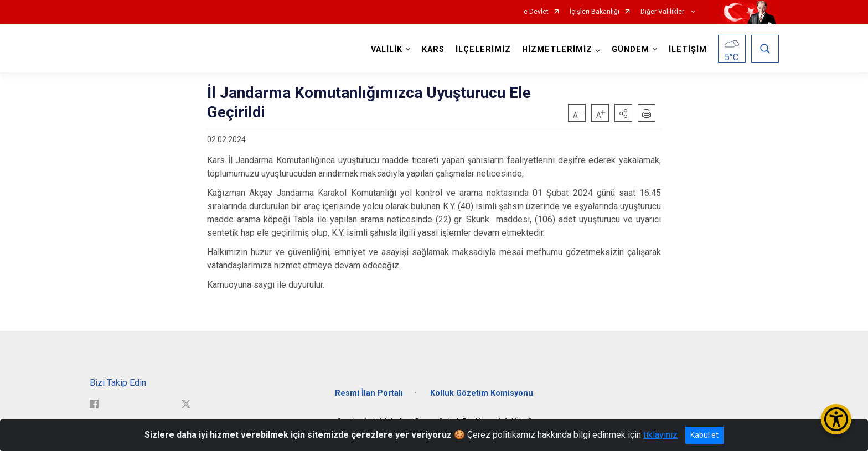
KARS (433, 50)
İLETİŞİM (688, 50)
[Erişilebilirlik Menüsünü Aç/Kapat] (836, 419)
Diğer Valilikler (663, 12)
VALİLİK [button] (387, 50)
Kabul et (704, 435)
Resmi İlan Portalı (369, 393)
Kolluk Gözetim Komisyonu (482, 393)
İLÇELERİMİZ (483, 50)
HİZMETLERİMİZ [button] (557, 50)
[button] (623, 113)
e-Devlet (536, 12)
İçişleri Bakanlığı (595, 12)
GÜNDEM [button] (631, 50)
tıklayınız (660, 435)
